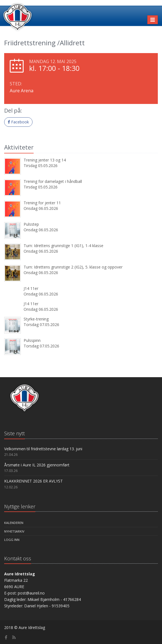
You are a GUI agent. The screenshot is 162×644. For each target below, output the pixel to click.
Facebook (18, 122)
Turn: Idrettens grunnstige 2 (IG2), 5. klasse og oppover (73, 267)
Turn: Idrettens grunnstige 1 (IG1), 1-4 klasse (63, 246)
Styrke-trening (36, 319)
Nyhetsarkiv (14, 531)
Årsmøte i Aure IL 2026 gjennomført (37, 465)
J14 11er (31, 288)
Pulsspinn (32, 340)
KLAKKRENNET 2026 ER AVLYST (33, 481)
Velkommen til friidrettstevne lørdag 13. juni (43, 449)
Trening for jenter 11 (42, 203)
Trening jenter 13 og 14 (45, 160)
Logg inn (12, 540)
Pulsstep (31, 224)
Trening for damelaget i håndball (53, 181)
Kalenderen (14, 523)
